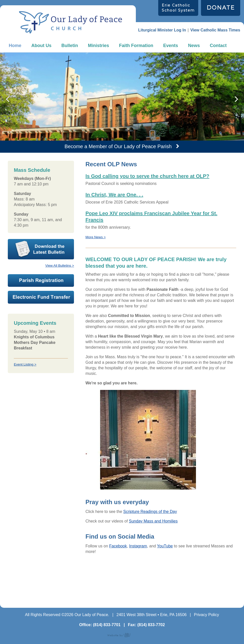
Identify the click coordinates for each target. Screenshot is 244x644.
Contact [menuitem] (218, 46)
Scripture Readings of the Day (150, 512)
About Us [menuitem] (41, 46)
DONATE (221, 8)
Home (15, 46)
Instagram (138, 546)
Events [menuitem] (171, 46)
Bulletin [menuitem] (70, 46)
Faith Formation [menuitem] (136, 46)
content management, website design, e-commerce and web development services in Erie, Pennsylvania (122, 635)
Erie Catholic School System (178, 8)
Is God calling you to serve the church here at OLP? (147, 176)
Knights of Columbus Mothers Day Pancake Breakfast (35, 343)
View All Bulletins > (60, 266)
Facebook (118, 546)
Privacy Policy (207, 615)
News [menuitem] (194, 46)
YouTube (165, 546)
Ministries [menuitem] (99, 46)
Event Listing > (25, 364)
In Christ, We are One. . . (114, 195)
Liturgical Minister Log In (162, 30)
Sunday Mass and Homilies (153, 521)
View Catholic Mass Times (215, 30)
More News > (96, 237)
